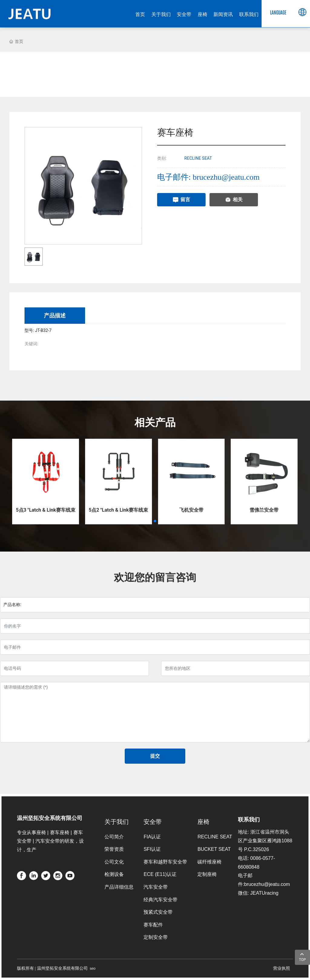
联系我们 (249, 819)
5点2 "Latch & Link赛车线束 (118, 510)
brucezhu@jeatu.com (267, 884)
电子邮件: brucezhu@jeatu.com (208, 177)
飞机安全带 (191, 510)
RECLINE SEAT (198, 158)
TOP (303, 957)
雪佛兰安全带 (264, 510)
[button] (155, 521)
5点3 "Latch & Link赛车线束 (45, 510)
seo (93, 968)
